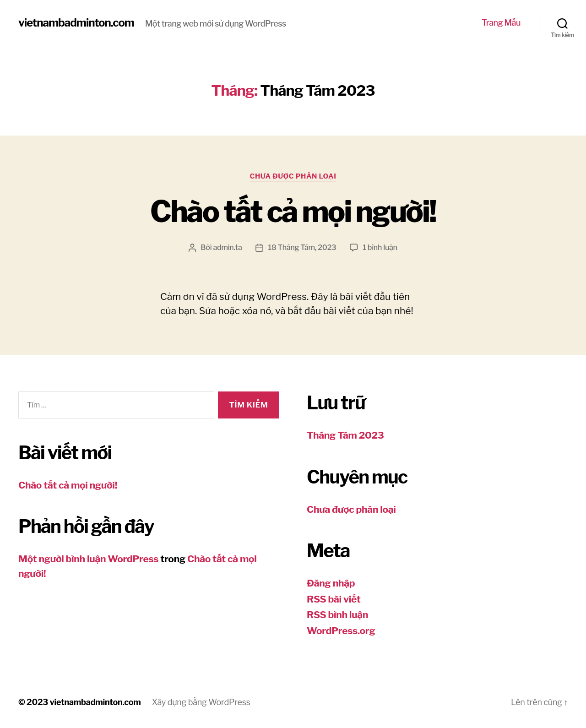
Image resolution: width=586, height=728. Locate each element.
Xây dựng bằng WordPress (201, 702)
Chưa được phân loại (293, 176)
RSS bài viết (334, 599)
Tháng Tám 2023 (345, 435)
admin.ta (227, 247)
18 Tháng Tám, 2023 (302, 247)
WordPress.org (341, 631)
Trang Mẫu (501, 23)
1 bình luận (380, 247)
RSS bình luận (337, 615)
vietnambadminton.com (76, 23)
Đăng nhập (331, 583)
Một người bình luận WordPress (88, 559)
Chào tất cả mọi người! (293, 212)
